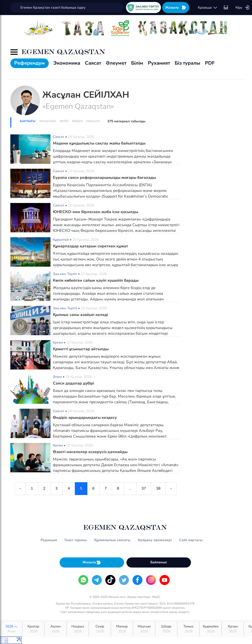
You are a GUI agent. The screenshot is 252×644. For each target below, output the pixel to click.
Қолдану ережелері (155, 540)
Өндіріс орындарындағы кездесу (85, 418)
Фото (64, 121)
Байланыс (159, 562)
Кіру (243, 8)
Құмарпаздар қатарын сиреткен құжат (91, 246)
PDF (210, 63)
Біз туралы (188, 63)
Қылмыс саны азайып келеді (80, 315)
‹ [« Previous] (20, 488)
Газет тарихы (76, 540)
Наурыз (78, 629)
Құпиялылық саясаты (112, 540)
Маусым (144, 629)
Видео (77, 121)
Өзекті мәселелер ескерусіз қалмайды (90, 452)
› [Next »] (171, 488)
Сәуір (100, 629)
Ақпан (55, 629)
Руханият (159, 63)
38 (158, 488)
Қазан (233, 629)
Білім (137, 63)
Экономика (67, 63)
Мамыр (122, 629)
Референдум (30, 63)
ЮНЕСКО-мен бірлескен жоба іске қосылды (95, 212)
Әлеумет (116, 63)
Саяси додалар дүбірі (73, 383)
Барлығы (28, 121)
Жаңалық (48, 121)
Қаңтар (33, 629)
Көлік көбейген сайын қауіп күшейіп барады (96, 280)
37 (144, 488)
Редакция (49, 540)
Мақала (93, 121)
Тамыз (188, 629)
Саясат (93, 63)
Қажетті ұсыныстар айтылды (81, 349)
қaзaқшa (208, 8)
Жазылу (176, 8)
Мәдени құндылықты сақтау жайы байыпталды (99, 143)
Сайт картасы (191, 540)
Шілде (166, 629)
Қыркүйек (211, 629)
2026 (11, 629)
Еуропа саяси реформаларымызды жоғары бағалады (104, 178)
